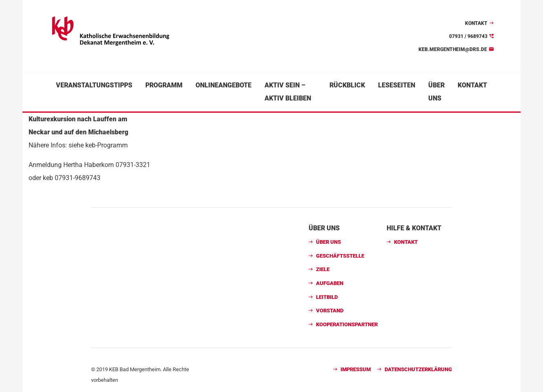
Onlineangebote (224, 85)
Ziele (323, 269)
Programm (164, 85)
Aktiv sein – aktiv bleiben (288, 92)
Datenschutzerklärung (418, 369)
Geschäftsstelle (340, 256)
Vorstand (330, 311)
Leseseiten (397, 85)
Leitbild (327, 297)
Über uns (436, 92)
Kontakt (476, 23)
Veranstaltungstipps (94, 85)
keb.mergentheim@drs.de (453, 49)
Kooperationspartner (347, 324)
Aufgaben (330, 283)
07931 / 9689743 (468, 36)
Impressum (356, 369)
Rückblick (347, 85)
